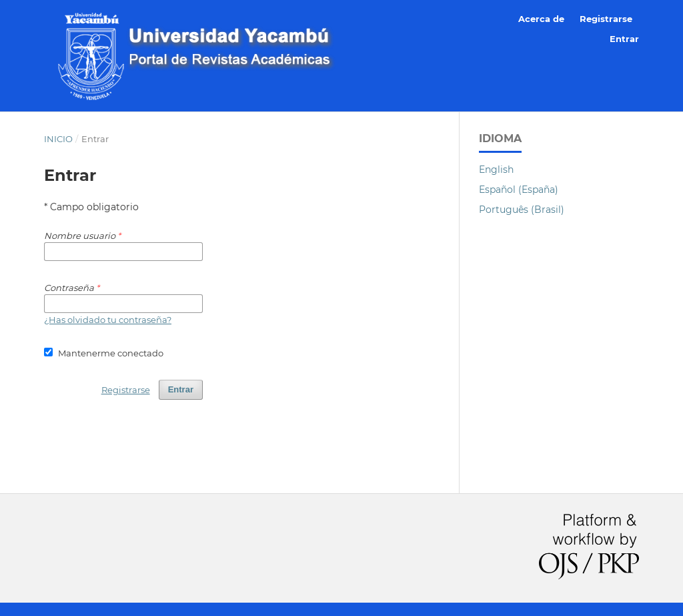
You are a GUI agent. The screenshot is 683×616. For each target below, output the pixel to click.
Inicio (58, 139)
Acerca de (541, 19)
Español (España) (519, 190)
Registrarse (606, 19)
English (496, 170)
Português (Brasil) (522, 210)
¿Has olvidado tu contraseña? (108, 320)
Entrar (624, 39)
